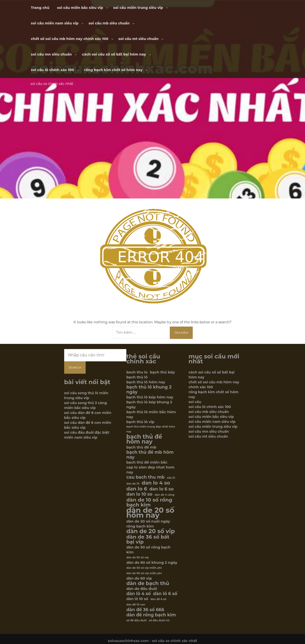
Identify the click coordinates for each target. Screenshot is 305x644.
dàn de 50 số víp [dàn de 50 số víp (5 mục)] (138, 557)
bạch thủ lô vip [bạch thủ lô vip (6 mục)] (140, 422)
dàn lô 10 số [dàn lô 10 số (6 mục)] (137, 599)
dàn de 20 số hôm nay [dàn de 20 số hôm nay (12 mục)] (150, 513)
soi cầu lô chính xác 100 (52, 70)
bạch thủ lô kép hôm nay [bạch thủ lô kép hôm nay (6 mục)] (150, 397)
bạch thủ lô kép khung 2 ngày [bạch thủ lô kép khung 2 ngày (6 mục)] (149, 405)
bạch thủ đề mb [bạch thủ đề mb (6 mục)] (141, 447)
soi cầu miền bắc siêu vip (80, 8)
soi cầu (195, 402)
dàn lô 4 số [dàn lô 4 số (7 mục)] (139, 594)
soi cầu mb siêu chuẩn (109, 23)
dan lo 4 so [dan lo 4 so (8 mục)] (156, 483)
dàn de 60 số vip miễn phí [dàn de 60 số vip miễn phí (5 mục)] (144, 568)
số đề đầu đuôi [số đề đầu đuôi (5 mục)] (136, 620)
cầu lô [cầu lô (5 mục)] (171, 478)
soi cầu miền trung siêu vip (138, 8)
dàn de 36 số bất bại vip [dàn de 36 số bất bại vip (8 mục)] (148, 539)
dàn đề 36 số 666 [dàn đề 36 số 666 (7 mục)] (145, 610)
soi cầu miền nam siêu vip (55, 23)
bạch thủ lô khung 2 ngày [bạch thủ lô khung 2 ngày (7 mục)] (149, 390)
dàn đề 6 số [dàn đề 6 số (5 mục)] (158, 599)
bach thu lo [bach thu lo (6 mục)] (137, 372)
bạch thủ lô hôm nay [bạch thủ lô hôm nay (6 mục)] (146, 382)
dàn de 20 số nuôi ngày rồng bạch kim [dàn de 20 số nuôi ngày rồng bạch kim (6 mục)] (148, 524)
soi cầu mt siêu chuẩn (139, 39)
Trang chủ (40, 8)
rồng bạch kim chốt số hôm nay (113, 70)
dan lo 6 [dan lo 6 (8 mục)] (137, 489)
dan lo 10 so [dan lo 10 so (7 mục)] (139, 494)
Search (75, 367)
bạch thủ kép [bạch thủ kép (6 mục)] (162, 372)
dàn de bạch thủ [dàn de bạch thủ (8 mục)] (148, 583)
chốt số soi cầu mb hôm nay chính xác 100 (70, 39)
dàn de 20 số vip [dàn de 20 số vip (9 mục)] (151, 531)
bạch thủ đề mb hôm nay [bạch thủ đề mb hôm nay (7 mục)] (150, 455)
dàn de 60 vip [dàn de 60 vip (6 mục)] (139, 578)
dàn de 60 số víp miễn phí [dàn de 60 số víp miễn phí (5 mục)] (144, 573)
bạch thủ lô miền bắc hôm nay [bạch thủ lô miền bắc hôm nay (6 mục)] (151, 414)
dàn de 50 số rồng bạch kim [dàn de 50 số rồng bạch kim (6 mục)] (148, 550)
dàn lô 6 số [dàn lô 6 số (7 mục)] (165, 594)
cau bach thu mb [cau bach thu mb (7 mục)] (145, 477)
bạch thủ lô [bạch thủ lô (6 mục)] (137, 377)
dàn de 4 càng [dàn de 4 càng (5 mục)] (165, 495)
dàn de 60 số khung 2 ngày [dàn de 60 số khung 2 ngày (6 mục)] (152, 563)
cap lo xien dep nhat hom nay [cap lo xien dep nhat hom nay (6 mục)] (150, 470)
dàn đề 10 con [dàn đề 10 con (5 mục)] (136, 605)
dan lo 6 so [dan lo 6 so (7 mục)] (161, 489)
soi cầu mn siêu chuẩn (51, 54)
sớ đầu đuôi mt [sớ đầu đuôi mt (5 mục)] (159, 620)
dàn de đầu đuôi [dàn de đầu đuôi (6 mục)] (142, 589)
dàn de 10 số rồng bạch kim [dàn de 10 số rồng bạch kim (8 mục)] (149, 502)
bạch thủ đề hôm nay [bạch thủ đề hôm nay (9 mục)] (144, 439)
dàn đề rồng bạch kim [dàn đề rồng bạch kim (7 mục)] (151, 615)
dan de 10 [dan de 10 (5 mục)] (133, 484)
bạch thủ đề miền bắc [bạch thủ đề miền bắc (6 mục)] (147, 462)
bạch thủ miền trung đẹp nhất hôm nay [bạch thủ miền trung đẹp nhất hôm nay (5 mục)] (151, 429)
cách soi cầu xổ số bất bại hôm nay (114, 54)
